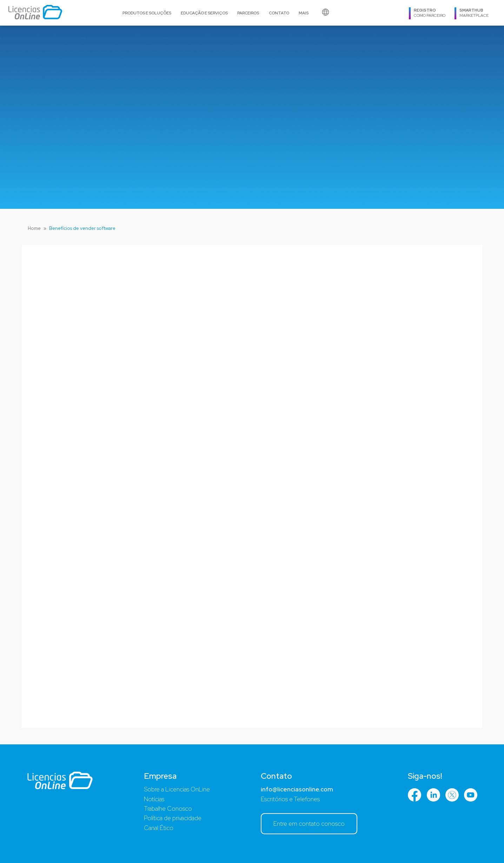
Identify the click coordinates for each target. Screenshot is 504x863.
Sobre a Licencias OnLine (177, 789)
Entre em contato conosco (309, 824)
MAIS (304, 13)
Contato (279, 13)
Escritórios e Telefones (290, 799)
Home (34, 228)
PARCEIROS (248, 13)
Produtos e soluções (147, 13)
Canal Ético (159, 828)
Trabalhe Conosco (168, 809)
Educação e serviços (204, 13)
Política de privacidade (173, 818)
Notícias (154, 799)
